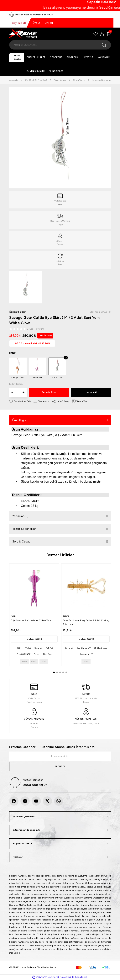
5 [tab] (66, 672)
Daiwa (66, 616)
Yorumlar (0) (20, 516)
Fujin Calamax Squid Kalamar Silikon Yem (31, 620)
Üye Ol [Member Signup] (36, 23)
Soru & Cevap (21, 542)
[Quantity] (18, 392)
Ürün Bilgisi (19, 420)
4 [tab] (63, 672)
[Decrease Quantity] (12, 392)
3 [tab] (60, 672)
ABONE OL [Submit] (60, 766)
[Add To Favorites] (20, 401)
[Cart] (109, 34)
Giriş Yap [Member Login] (49, 23)
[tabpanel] (34, 615)
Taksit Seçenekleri (24, 529)
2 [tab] (57, 672)
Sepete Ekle (49, 392)
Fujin (13, 616)
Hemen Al (91, 392)
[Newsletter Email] (60, 756)
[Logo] (23, 34)
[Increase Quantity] (23, 392)
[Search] (60, 45)
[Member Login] (102, 34)
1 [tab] (54, 672)
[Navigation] (17, 57)
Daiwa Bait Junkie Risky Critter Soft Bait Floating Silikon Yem (86, 622)
